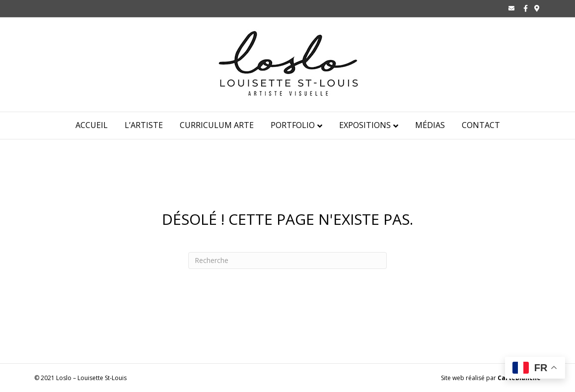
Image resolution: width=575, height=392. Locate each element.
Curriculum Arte (217, 125)
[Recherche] (287, 261)
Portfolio (293, 125)
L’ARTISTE (144, 125)
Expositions (365, 125)
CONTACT (481, 125)
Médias (430, 125)
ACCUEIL (92, 125)
